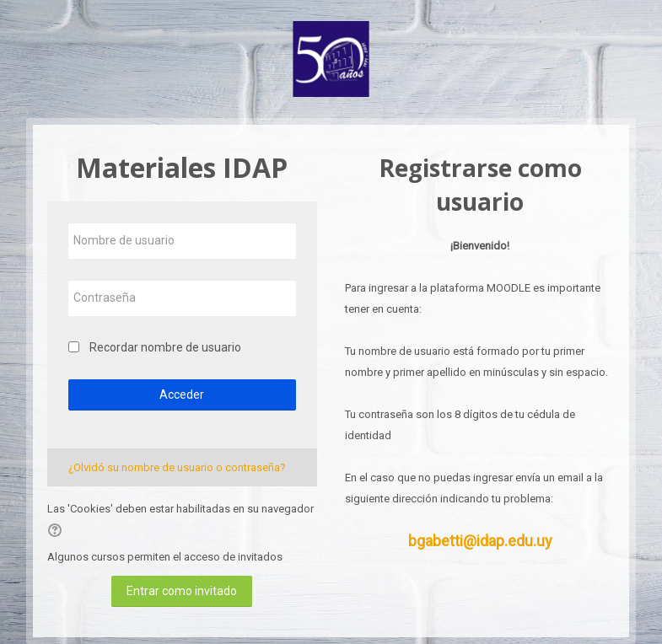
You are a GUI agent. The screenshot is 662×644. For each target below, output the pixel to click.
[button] (57, 530)
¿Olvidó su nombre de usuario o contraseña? (177, 467)
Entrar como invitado (182, 591)
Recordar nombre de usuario (165, 347)
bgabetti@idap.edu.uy (480, 541)
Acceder (182, 394)
